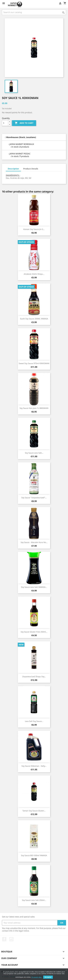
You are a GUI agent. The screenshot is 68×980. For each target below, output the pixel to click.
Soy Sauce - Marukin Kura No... (34, 542)
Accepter (48, 977)
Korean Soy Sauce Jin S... (34, 229)
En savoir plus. (37, 977)
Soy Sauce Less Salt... (34, 453)
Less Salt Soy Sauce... (34, 721)
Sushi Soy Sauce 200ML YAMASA (34, 319)
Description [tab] (13, 169)
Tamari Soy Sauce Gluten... (34, 811)
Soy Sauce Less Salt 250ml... (34, 900)
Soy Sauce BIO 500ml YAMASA (34, 855)
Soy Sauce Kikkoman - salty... (34, 766)
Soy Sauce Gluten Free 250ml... (34, 632)
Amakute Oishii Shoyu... (34, 274)
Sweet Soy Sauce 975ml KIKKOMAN (34, 363)
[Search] (34, 12)
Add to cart (24, 123)
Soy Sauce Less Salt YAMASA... (34, 587)
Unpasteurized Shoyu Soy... (34, 676)
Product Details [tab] (31, 169)
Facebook (4, 939)
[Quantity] (5, 123)
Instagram (11, 939)
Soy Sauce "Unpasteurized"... (34, 498)
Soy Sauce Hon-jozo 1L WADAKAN (34, 408)
